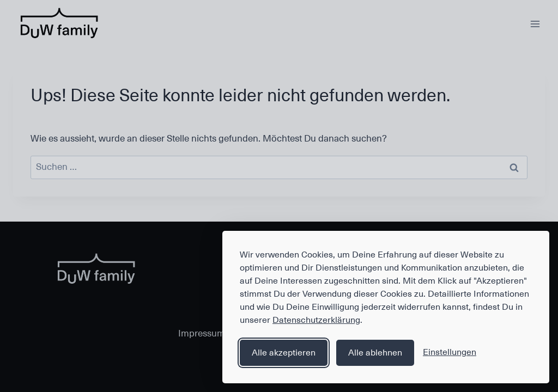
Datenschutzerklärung (316, 320)
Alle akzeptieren (284, 353)
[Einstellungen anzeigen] (450, 353)
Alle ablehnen (375, 353)
